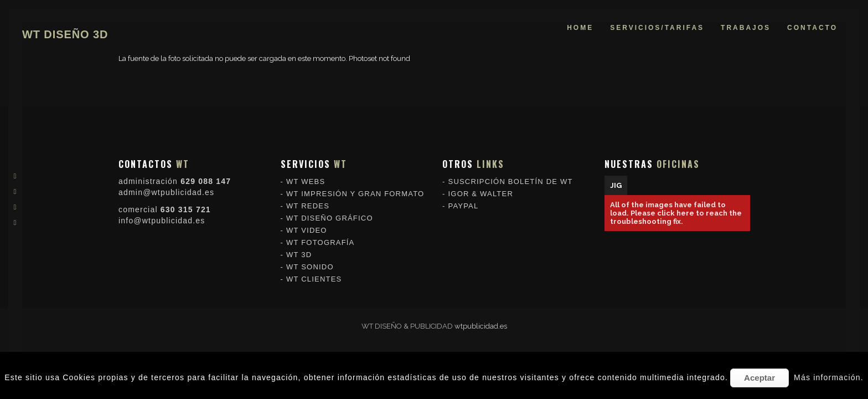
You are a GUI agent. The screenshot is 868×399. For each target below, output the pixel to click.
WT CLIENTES (314, 277)
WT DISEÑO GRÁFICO (330, 216)
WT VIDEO (307, 228)
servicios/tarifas (657, 28)
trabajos (746, 28)
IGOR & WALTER (481, 191)
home (580, 28)
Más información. (829, 377)
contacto (812, 28)
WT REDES (308, 204)
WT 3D (299, 252)
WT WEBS (306, 179)
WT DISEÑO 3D (65, 34)
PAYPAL (464, 204)
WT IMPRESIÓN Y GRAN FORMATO (355, 191)
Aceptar (759, 378)
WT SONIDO (310, 265)
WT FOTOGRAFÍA (320, 240)
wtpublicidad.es (481, 326)
